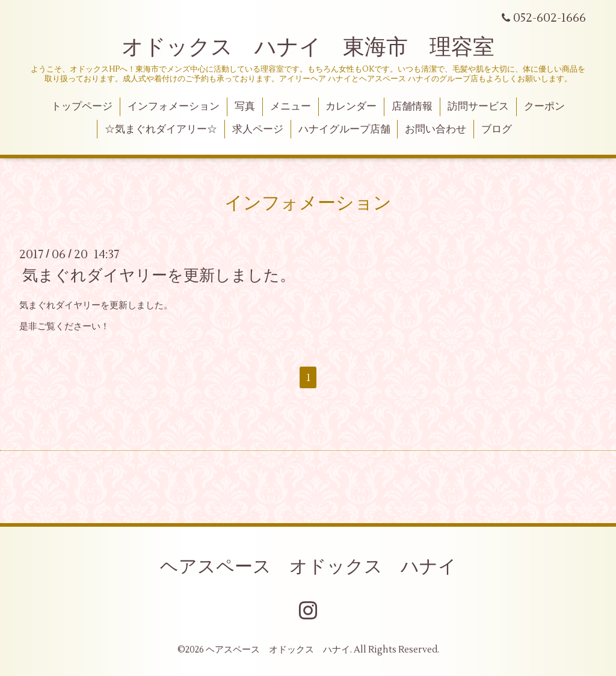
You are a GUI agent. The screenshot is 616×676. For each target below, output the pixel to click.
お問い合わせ (436, 129)
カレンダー (351, 107)
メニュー (291, 107)
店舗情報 (412, 107)
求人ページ (258, 129)
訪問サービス (478, 107)
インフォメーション (174, 107)
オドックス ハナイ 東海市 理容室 (308, 48)
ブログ (497, 129)
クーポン (544, 107)
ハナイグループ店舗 (344, 129)
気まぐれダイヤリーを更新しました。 (159, 276)
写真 (245, 107)
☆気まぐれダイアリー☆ (161, 129)
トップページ (82, 107)
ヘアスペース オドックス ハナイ (308, 567)
